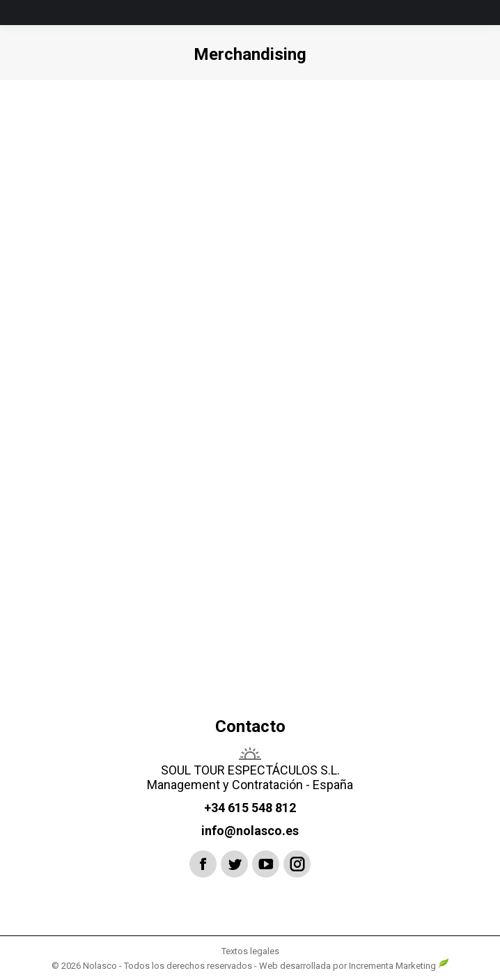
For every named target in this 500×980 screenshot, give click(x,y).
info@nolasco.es (250, 831)
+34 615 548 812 (250, 808)
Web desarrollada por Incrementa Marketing (354, 966)
